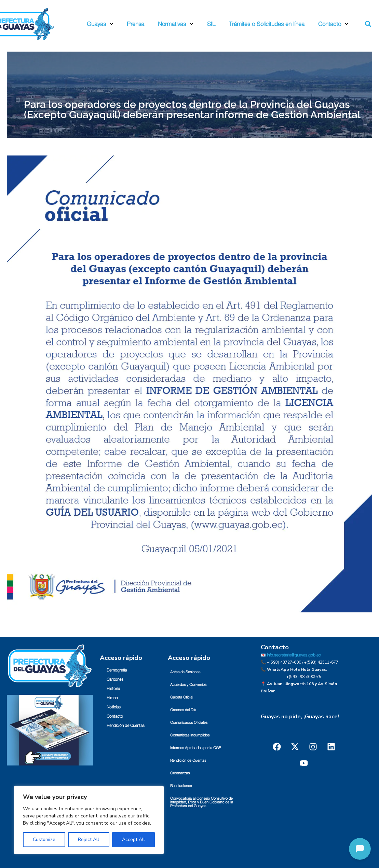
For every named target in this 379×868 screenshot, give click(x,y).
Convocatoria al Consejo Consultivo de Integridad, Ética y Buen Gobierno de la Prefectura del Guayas (202, 802)
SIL (211, 24)
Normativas (176, 24)
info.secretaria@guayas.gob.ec (294, 655)
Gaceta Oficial (182, 697)
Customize (44, 839)
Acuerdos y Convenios (188, 685)
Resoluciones (181, 786)
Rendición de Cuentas (126, 725)
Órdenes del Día (183, 710)
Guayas (100, 24)
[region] (89, 820)
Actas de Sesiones (185, 672)
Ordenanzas (180, 773)
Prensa (136, 24)
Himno (112, 698)
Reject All (89, 839)
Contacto (333, 24)
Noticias (114, 707)
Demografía (117, 670)
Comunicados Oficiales (189, 723)
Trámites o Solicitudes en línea (267, 24)
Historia (113, 689)
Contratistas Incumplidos (190, 735)
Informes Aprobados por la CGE (196, 748)
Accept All (133, 839)
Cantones (115, 679)
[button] (368, 24)
